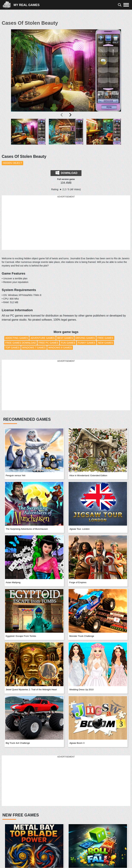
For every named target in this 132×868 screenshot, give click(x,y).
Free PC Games (48, 343)
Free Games (105, 338)
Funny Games (87, 343)
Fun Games (68, 343)
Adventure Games (43, 338)
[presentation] (62, 115)
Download (66, 173)
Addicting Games (17, 338)
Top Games (12, 348)
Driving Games (85, 338)
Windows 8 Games (60, 348)
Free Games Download (21, 343)
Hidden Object (12, 163)
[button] (28, 134)
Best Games (65, 338)
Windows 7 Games (34, 348)
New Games (105, 343)
